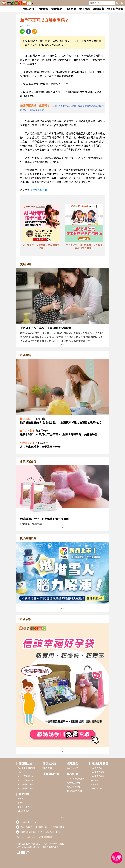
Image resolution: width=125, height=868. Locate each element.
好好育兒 (22, 799)
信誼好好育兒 (26, 827)
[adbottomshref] (41, 223)
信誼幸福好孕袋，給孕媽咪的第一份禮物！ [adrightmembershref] (46, 519)
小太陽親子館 (97, 768)
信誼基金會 (26, 763)
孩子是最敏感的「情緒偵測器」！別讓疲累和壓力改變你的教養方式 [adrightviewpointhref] (60, 422)
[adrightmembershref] (62, 489)
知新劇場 (95, 780)
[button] (33, 3)
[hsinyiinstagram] (28, 853)
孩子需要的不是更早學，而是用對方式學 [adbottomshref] (41, 247)
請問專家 (99, 9)
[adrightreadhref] (62, 573)
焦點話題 (29, 9)
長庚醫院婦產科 (39, 190)
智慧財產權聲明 (45, 837)
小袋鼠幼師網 (51, 774)
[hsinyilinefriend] (18, 853)
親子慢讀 (85, 9)
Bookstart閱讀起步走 (76, 779)
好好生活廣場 (100, 763)
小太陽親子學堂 (97, 772)
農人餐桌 (95, 784)
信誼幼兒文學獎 (73, 783)
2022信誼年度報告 (26, 776)
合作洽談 (31, 837)
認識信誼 (20, 837)
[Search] (102, 3)
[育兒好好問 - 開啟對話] (117, 858)
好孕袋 (21, 803)
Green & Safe (97, 788)
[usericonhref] (121, 3)
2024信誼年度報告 (26, 784)
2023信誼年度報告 (26, 780)
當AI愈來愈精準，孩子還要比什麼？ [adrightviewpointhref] (42, 447)
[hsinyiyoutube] (23, 853)
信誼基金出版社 (73, 768)
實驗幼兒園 (47, 768)
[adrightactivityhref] (62, 685)
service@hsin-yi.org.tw (30, 822)
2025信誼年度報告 (26, 788)
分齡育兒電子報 (25, 807)
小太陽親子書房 (97, 776)
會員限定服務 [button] (115, 9)
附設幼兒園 (50, 763)
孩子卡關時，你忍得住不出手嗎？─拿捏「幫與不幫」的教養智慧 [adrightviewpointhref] (59, 435)
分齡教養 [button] (43, 9)
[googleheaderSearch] (117, 3)
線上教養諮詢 (24, 811)
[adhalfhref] (62, 108)
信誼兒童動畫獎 (73, 787)
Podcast (71, 9)
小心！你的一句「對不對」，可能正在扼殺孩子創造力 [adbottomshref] (84, 247)
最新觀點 (57, 9)
